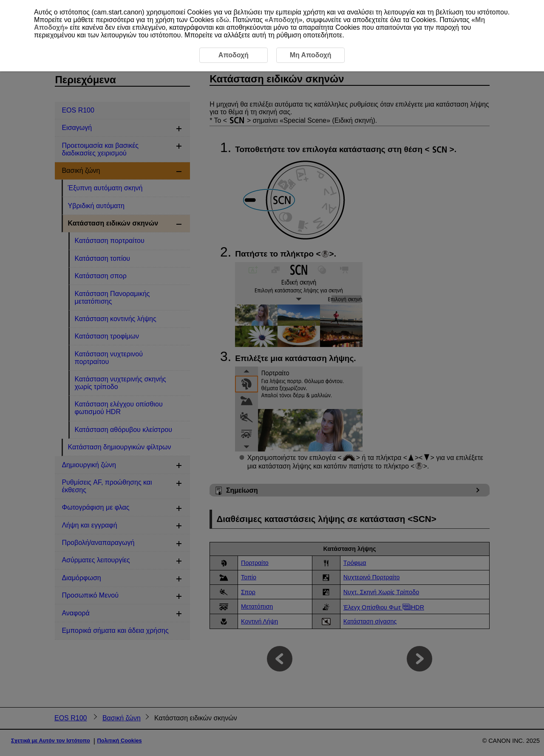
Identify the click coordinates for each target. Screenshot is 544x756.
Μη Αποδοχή (311, 55)
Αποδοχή (284, 20)
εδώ (222, 20)
